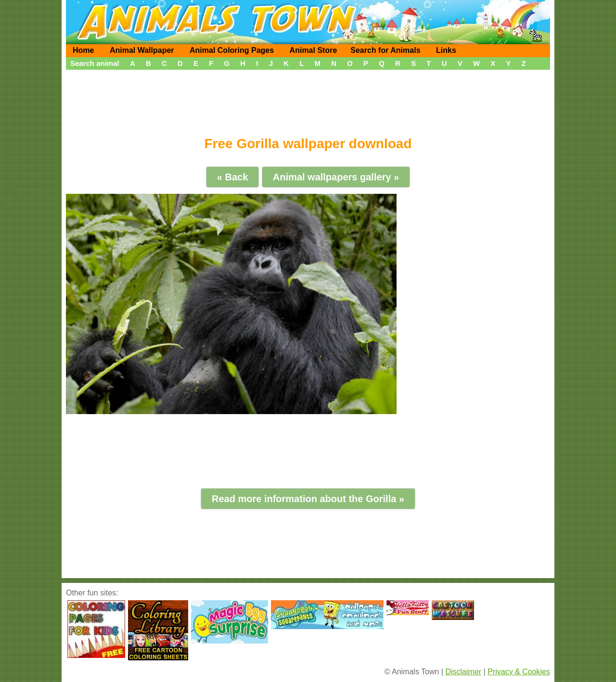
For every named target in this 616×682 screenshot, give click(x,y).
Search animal (95, 63)
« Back (233, 177)
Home (83, 50)
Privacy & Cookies (519, 672)
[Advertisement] (308, 100)
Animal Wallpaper (142, 50)
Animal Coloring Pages (232, 50)
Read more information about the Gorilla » (308, 499)
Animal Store (314, 50)
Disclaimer (463, 672)
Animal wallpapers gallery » (336, 177)
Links (446, 50)
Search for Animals (385, 50)
